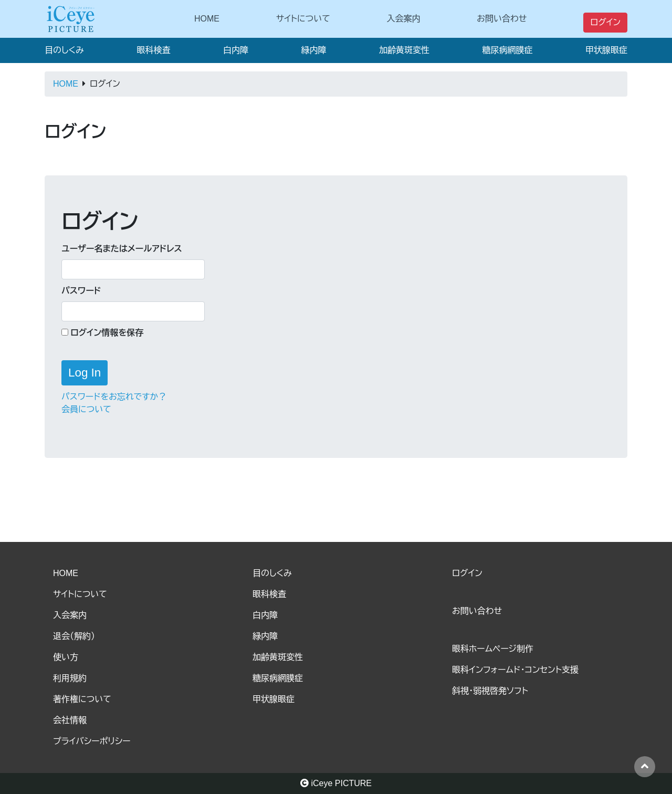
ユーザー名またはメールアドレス (122, 249)
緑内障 (313, 50)
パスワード (81, 291)
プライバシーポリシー (92, 741)
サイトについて (303, 19)
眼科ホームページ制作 (493, 649)
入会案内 (404, 19)
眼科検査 (153, 50)
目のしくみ (64, 50)
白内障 (236, 50)
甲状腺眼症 (606, 50)
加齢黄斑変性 (404, 50)
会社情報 (70, 720)
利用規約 (70, 678)
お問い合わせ (502, 19)
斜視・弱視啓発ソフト (490, 691)
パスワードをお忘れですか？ (114, 397)
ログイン (605, 22)
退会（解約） (74, 636)
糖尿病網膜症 (507, 50)
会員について (86, 409)
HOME (207, 19)
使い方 (66, 657)
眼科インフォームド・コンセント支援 (515, 670)
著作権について (82, 699)
